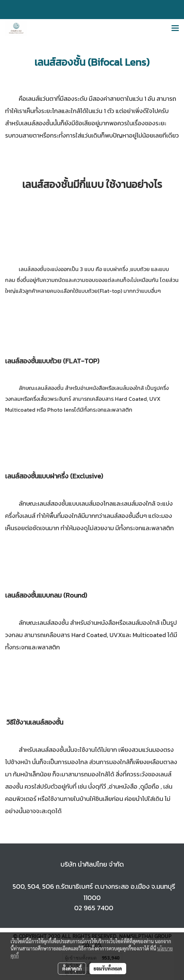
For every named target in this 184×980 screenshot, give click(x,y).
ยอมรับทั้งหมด (108, 968)
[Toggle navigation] (175, 29)
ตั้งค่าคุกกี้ (72, 968)
